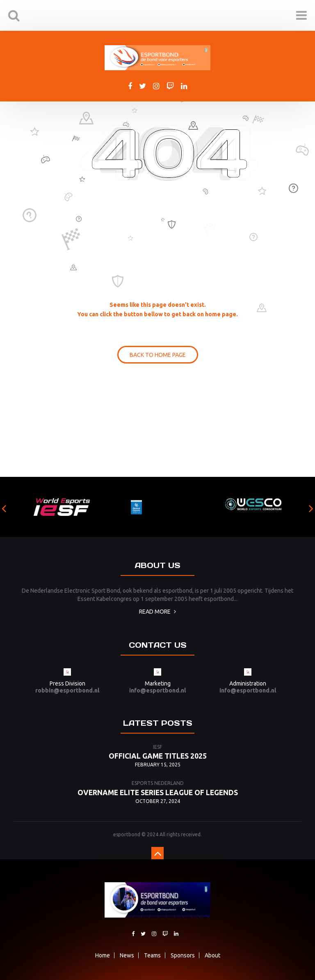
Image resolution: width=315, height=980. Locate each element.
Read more (157, 612)
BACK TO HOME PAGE (158, 355)
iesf (157, 747)
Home (103, 955)
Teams (152, 955)
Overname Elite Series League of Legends (158, 793)
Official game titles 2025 (158, 756)
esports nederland (158, 783)
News (127, 955)
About (212, 955)
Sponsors (183, 955)
